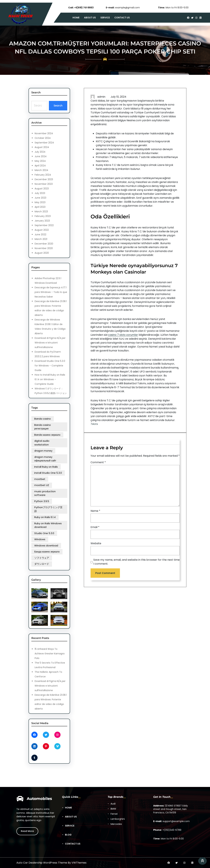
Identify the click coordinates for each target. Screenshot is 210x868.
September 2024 (44, 143)
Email (95, 527)
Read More (27, 831)
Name (95, 511)
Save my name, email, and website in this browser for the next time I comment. (136, 562)
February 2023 (43, 216)
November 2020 (44, 248)
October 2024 (43, 138)
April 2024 (40, 166)
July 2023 (40, 193)
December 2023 (44, 179)
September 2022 (44, 225)
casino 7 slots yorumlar (123, 335)
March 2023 (41, 212)
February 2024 (43, 175)
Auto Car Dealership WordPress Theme (42, 863)
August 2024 (42, 147)
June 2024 (41, 156)
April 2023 (40, 207)
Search (58, 106)
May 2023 (40, 202)
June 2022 (40, 234)
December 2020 (44, 244)
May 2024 (40, 161)
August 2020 (42, 253)
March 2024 (41, 170)
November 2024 (44, 133)
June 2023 (40, 198)
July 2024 (40, 152)
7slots (94, 424)
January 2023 (42, 221)
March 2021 (41, 239)
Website (96, 543)
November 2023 (44, 184)
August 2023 (42, 189)
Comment (98, 462)
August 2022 (42, 230)
